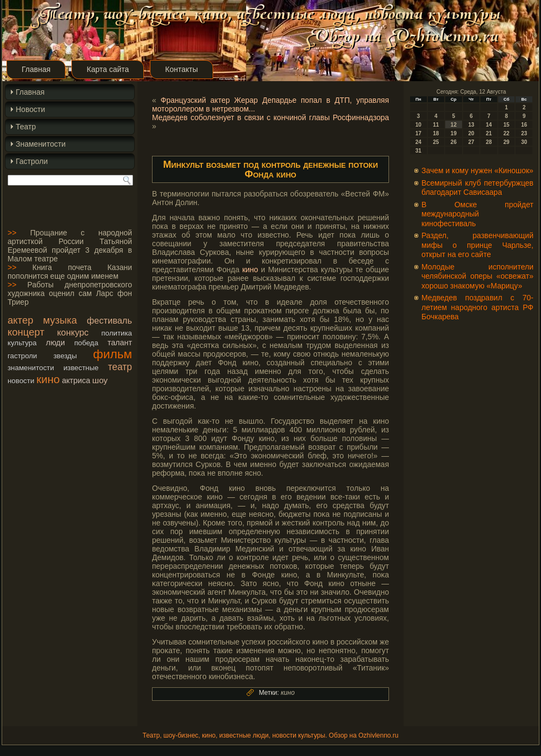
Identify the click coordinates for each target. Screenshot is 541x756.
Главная (36, 69)
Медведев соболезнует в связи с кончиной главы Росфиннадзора (270, 117)
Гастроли (32, 161)
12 (454, 125)
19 (454, 133)
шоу (100, 380)
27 (471, 142)
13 (471, 125)
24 (418, 142)
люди (55, 343)
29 (507, 142)
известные (81, 368)
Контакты (181, 69)
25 (436, 142)
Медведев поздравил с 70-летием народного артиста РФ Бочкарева (477, 307)
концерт (26, 332)
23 (524, 133)
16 (524, 125)
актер (20, 320)
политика (117, 333)
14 (489, 125)
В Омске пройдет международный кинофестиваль (477, 214)
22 (507, 133)
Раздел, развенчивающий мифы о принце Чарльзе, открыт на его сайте (477, 245)
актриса (76, 380)
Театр (26, 127)
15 (507, 125)
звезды (65, 356)
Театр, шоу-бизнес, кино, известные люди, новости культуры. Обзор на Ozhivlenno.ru (270, 735)
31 (418, 151)
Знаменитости (41, 144)
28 (489, 142)
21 (489, 133)
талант (120, 343)
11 (436, 125)
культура (22, 343)
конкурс (72, 332)
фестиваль (110, 320)
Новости (30, 109)
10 (418, 125)
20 (471, 133)
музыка (60, 320)
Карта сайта (108, 69)
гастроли (22, 356)
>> (12, 233)
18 (436, 133)
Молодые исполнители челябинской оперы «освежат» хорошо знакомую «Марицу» (477, 276)
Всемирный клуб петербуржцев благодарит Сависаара (477, 188)
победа (86, 343)
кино (48, 379)
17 (418, 133)
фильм (113, 354)
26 (454, 142)
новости (21, 381)
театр (120, 367)
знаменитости (31, 368)
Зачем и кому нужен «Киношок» (477, 170)
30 (524, 142)
